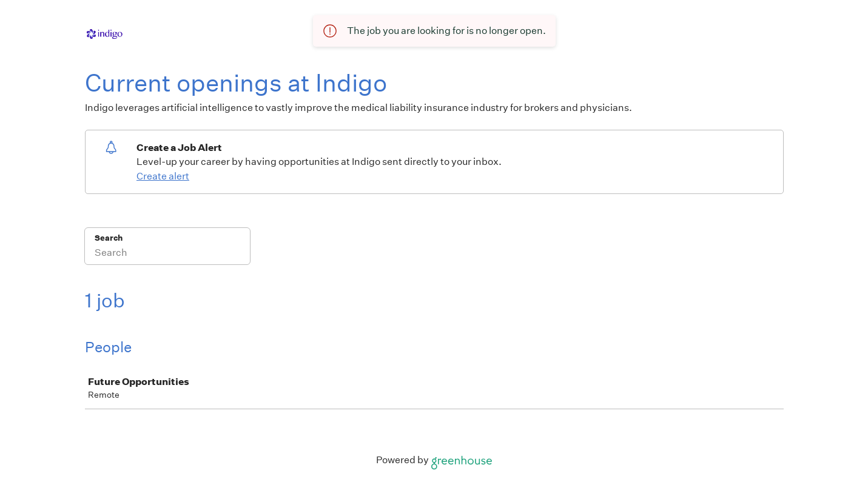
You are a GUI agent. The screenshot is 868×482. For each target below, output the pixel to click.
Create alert (163, 176)
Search (109, 238)
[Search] (167, 254)
